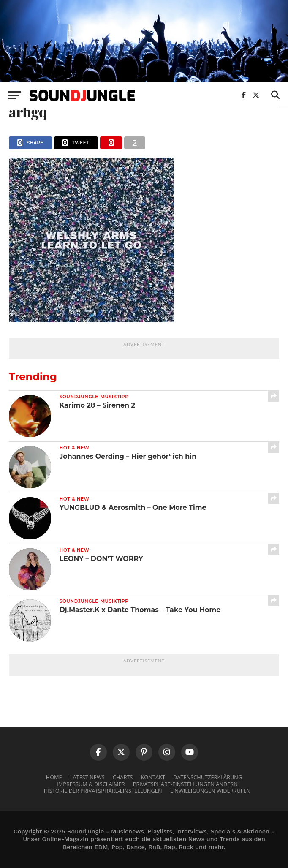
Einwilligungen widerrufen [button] (211, 791)
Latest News (87, 777)
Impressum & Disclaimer (91, 784)
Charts (123, 777)
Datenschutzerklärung (208, 777)
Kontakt (153, 777)
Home (54, 777)
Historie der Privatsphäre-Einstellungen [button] (103, 791)
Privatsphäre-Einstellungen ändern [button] (185, 784)
